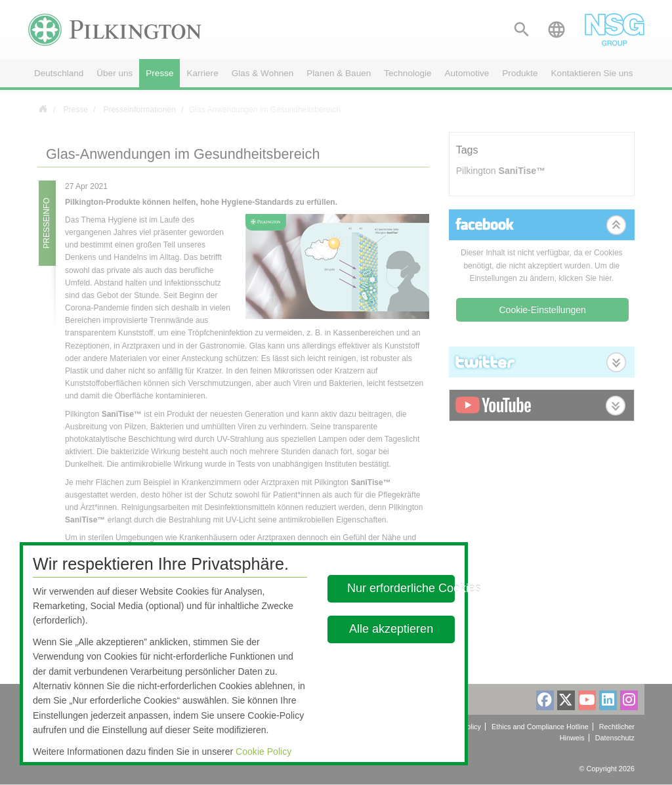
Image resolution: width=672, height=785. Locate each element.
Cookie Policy (263, 752)
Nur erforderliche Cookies (401, 588)
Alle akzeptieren (392, 629)
